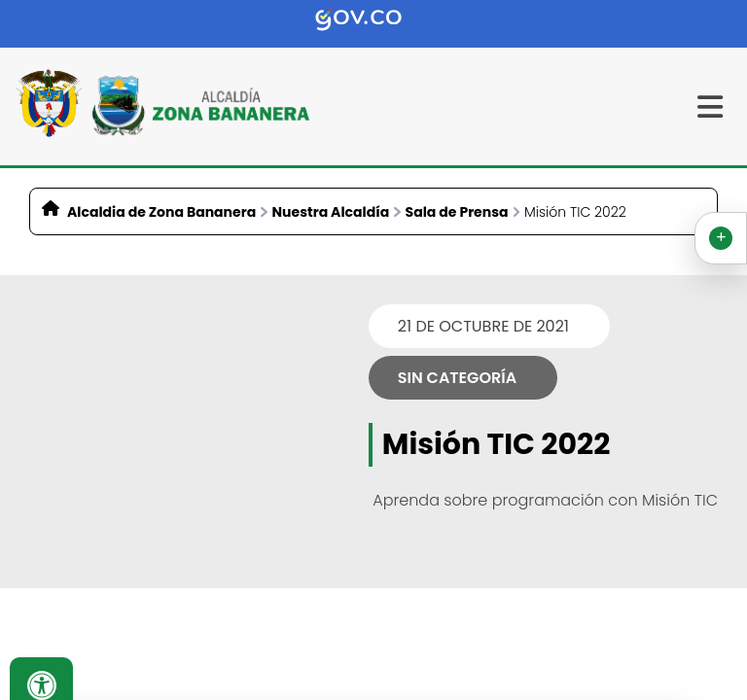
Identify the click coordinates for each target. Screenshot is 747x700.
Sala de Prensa (457, 212)
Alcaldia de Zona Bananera (161, 212)
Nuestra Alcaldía (331, 212)
